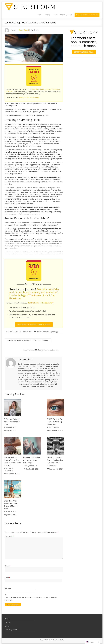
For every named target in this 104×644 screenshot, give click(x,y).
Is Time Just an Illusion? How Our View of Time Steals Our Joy (12, 461)
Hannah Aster (11, 426)
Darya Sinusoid (31, 465)
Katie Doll (53, 465)
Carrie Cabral (24, 30)
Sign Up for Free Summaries (87, 15)
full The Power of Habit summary (41, 303)
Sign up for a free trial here (29, 97)
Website (8, 588)
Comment (9, 535)
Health (39, 331)
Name (8, 565)
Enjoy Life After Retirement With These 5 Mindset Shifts (11, 504)
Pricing (48, 15)
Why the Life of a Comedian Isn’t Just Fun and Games (55, 459)
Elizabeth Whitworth (9, 469)
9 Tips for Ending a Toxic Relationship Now (12, 421)
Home (40, 15)
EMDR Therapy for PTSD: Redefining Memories (55, 421)
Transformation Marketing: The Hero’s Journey (42, 349)
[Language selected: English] (92, 642)
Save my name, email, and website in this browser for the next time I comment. (31, 598)
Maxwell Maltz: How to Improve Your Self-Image (32, 459)
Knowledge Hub (66, 15)
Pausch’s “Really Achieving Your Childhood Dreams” (28, 340)
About (55, 15)
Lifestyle (46, 331)
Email (7, 577)
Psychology (54, 331)
